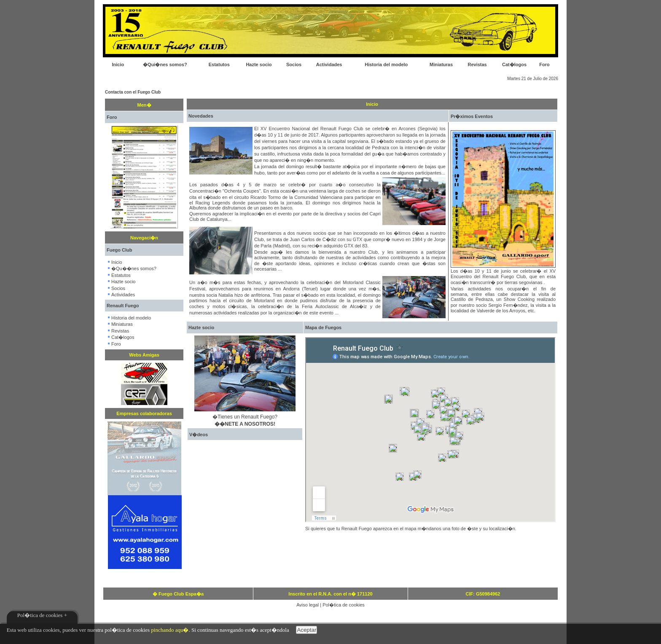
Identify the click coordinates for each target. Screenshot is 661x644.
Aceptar (306, 630)
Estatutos (219, 64)
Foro (544, 64)
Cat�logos (514, 64)
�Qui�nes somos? (165, 64)
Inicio (118, 64)
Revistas (477, 64)
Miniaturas (441, 64)
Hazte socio (259, 64)
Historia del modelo (386, 64)
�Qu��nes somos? (134, 268)
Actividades (329, 64)
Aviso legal (308, 605)
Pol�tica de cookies (344, 605)
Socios (294, 64)
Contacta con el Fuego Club (133, 92)
